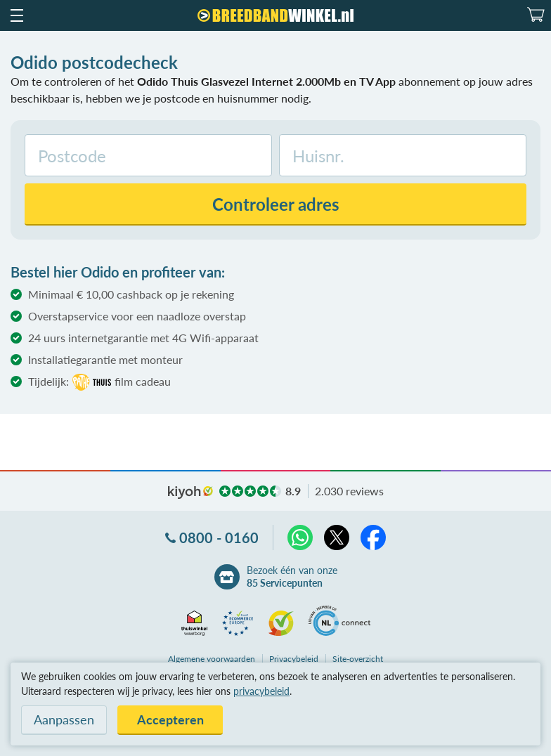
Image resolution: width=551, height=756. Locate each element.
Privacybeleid (294, 659)
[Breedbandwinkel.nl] (275, 15)
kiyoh (190, 493)
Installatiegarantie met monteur (105, 359)
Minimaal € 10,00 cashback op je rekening (131, 294)
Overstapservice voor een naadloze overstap (137, 316)
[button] (16, 15)
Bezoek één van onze (292, 577)
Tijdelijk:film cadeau (99, 382)
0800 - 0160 (219, 537)
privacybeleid (261, 691)
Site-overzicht (358, 659)
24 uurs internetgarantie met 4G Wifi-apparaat (143, 338)
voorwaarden (212, 659)
